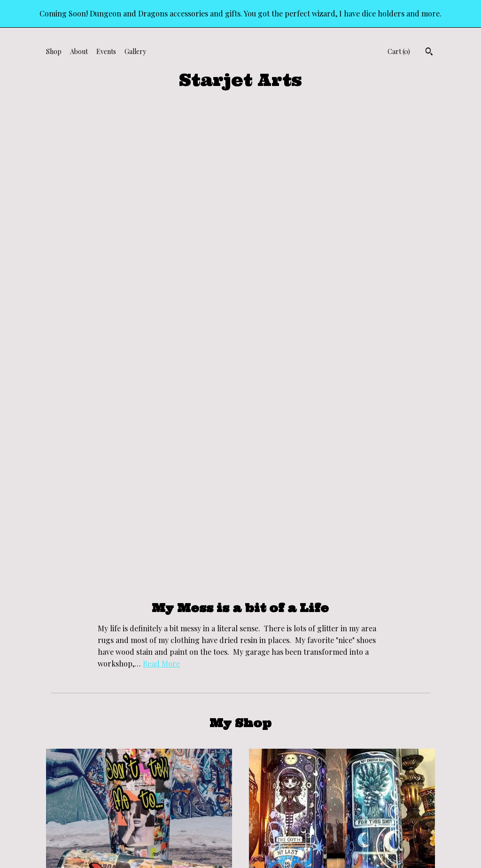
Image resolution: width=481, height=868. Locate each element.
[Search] (429, 53)
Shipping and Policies (77, 798)
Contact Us (62, 810)
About (79, 51)
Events (106, 51)
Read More (161, 185)
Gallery (135, 51)
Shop (54, 51)
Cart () (399, 51)
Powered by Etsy (400, 798)
